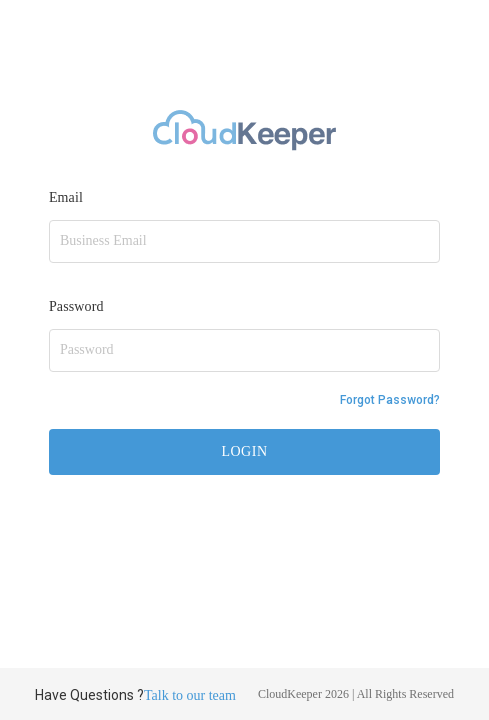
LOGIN (244, 451)
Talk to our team (190, 695)
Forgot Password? (390, 400)
